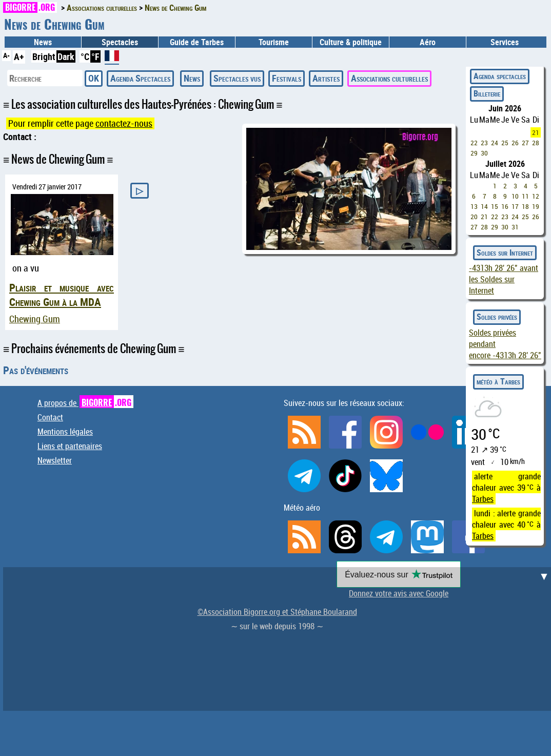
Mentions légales (65, 432)
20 (474, 217)
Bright (44, 56)
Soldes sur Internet (505, 253)
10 (515, 196)
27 (525, 143)
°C (85, 56)
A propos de (85, 403)
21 (536, 132)
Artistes (326, 78)
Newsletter (55, 460)
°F (95, 56)
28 (536, 143)
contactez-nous (124, 123)
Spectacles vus (237, 78)
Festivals (287, 78)
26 (515, 143)
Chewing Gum (35, 319)
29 (474, 153)
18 (525, 206)
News (43, 42)
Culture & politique (351, 42)
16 (505, 206)
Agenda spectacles (500, 76)
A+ (19, 56)
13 (474, 206)
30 (484, 153)
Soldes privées (497, 317)
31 (515, 227)
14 (484, 206)
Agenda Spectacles (140, 78)
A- (6, 55)
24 (495, 143)
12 (536, 196)
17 (515, 206)
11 (525, 196)
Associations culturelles (389, 78)
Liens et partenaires (70, 446)
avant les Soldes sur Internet (504, 279)
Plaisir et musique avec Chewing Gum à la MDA (62, 295)
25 (505, 143)
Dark (66, 56)
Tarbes (483, 499)
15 (495, 206)
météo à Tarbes (498, 381)
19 (536, 206)
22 (474, 143)
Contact (50, 417)
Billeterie (487, 93)
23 (484, 143)
